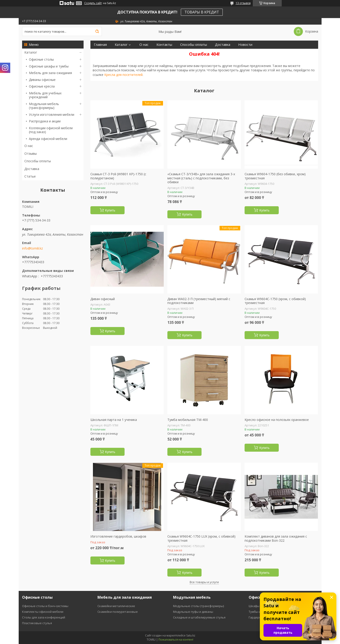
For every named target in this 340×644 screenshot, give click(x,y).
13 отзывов (243, 3)
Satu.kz (191, 635)
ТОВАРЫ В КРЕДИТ (202, 12)
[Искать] (97, 31)
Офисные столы (41, 59)
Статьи (30, 176)
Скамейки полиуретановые (118, 612)
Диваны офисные (42, 80)
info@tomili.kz (32, 248)
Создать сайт (93, 3)
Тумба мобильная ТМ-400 (188, 420)
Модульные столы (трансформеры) (198, 606)
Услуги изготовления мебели (52, 115)
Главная (100, 45)
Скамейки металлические (116, 606)
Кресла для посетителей (123, 75)
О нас (29, 146)
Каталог (31, 52)
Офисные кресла (42, 86)
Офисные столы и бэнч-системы (45, 606)
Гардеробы (257, 617)
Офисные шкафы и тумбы (49, 66)
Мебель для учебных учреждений (45, 95)
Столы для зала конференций (44, 617)
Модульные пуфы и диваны (193, 612)
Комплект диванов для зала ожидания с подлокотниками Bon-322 (276, 538)
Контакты (164, 45)
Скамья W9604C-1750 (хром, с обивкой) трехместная (275, 301)
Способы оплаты (38, 161)
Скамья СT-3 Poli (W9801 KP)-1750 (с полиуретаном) (118, 176)
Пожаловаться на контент (176, 640)
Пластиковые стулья (37, 623)
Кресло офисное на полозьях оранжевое (277, 420)
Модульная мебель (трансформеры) (44, 106)
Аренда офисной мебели (48, 139)
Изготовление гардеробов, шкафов (118, 536)
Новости (245, 45)
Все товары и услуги (204, 582)
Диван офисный (103, 299)
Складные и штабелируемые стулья (199, 617)
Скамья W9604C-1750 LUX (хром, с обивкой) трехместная (201, 538)
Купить (110, 210)
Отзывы (31, 153)
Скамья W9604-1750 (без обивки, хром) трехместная (275, 176)
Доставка (32, 169)
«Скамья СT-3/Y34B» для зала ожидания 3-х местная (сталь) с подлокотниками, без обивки (201, 178)
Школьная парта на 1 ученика (114, 420)
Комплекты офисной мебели (43, 612)
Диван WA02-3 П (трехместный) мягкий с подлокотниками (199, 301)
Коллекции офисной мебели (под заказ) (51, 130)
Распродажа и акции (45, 121)
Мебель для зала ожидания (50, 73)
